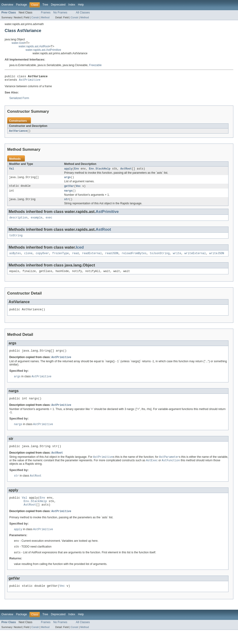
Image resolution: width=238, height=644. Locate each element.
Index (72, 5)
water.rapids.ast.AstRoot (34, 46)
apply (68, 171)
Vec (78, 189)
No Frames (60, 13)
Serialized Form (19, 99)
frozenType (61, 258)
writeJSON (217, 258)
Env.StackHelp (100, 171)
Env (77, 171)
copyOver (42, 258)
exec (49, 222)
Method (45, 17)
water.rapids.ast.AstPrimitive (43, 50)
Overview (7, 5)
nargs (68, 194)
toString (16, 240)
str (67, 203)
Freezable (95, 65)
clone (28, 258)
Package (21, 5)
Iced (80, 252)
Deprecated (58, 5)
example (36, 222)
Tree (45, 5)
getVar (69, 189)
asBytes (15, 258)
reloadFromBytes (134, 258)
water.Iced (18, 43)
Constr (35, 17)
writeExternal (195, 258)
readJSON (112, 258)
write (177, 258)
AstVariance (18, 132)
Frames (46, 13)
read (75, 258)
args (67, 180)
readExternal (92, 258)
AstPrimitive (30, 81)
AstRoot (126, 171)
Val (12, 171)
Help (81, 5)
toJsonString (160, 258)
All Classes (83, 13)
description (18, 222)
